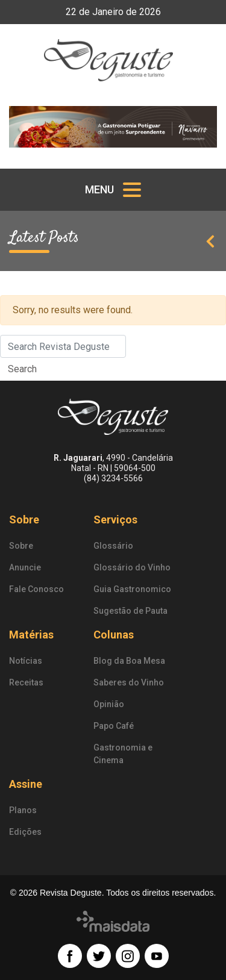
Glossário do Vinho (132, 567)
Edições (25, 832)
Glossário (113, 546)
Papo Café (114, 726)
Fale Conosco (36, 589)
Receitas (26, 682)
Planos (23, 810)
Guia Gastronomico (132, 589)
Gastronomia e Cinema (123, 754)
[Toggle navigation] (113, 190)
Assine (26, 784)
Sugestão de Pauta (130, 611)
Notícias (26, 661)
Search (22, 369)
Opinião (109, 704)
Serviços (115, 520)
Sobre (24, 520)
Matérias (31, 635)
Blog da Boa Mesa (129, 661)
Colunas (114, 635)
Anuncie (25, 567)
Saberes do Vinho (129, 682)
